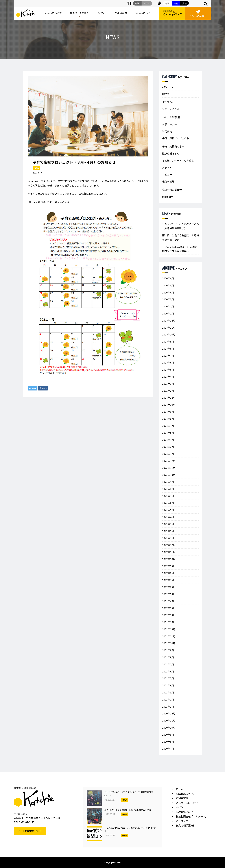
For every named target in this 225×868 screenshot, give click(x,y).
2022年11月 (169, 552)
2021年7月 (168, 664)
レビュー (167, 174)
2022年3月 (168, 608)
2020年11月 (169, 720)
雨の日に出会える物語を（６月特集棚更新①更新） (181, 237)
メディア (167, 168)
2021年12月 (169, 629)
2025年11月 (169, 327)
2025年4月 (168, 377)
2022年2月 (168, 615)
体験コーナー (170, 124)
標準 (167, 3)
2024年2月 (168, 447)
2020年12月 (169, 713)
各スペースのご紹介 (187, 803)
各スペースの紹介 (79, 13)
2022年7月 (168, 580)
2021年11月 (169, 636)
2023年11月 (169, 468)
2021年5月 (168, 678)
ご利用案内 (121, 13)
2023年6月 (168, 503)
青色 (176, 3)
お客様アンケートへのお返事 (178, 160)
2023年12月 (169, 461)
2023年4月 (168, 517)
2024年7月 (168, 426)
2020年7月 (168, 748)
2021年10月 (169, 643)
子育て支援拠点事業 (173, 146)
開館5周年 (168, 197)
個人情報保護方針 (186, 825)
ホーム (180, 789)
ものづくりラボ (171, 109)
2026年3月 (168, 299)
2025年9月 (168, 341)
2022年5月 (168, 594)
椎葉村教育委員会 (172, 190)
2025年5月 (168, 369)
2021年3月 (168, 692)
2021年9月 (168, 650)
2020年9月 (168, 735)
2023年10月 (169, 475)
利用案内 (167, 131)
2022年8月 (168, 573)
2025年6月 (168, 362)
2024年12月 (169, 398)
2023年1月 (168, 538)
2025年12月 (169, 320)
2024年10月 (169, 405)
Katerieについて (53, 13)
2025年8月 (168, 348)
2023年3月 (168, 524)
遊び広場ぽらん (171, 153)
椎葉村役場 (168, 181)
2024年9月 (168, 412)
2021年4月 (168, 685)
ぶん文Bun (168, 102)
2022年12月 (169, 545)
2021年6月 (168, 671)
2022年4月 (168, 601)
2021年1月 (168, 706)
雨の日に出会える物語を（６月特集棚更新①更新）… (130, 810)
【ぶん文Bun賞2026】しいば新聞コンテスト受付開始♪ (179, 249)
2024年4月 (168, 440)
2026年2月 (168, 306)
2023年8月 (168, 489)
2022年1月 (168, 622)
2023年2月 (168, 531)
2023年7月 (168, 496)
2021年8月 (168, 657)
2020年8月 (168, 742)
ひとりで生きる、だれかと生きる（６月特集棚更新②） (181, 226)
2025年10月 (169, 334)
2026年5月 (168, 285)
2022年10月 (169, 559)
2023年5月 (168, 510)
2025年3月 (168, 384)
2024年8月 (168, 419)
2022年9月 (168, 566)
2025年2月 (168, 391)
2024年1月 (168, 454)
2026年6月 (168, 278)
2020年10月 (169, 727)
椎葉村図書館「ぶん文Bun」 (192, 816)
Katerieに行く (143, 13)
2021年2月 (168, 699)
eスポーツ (168, 87)
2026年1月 (168, 313)
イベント (102, 13)
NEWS (36, 168)
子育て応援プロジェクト (176, 138)
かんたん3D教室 (171, 117)
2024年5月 (168, 433)
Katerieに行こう (185, 812)
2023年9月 (168, 482)
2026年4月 (168, 292)
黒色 (184, 3)
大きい (147, 3)
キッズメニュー (198, 14)
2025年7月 (168, 356)
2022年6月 (168, 587)
